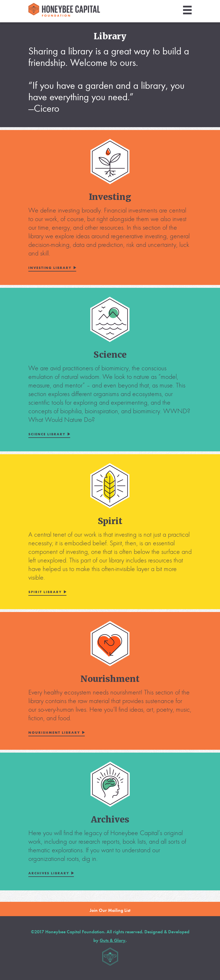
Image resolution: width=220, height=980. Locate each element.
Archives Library (49, 873)
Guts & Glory (113, 940)
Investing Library (50, 268)
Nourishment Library (54, 733)
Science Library (47, 434)
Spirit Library (45, 592)
